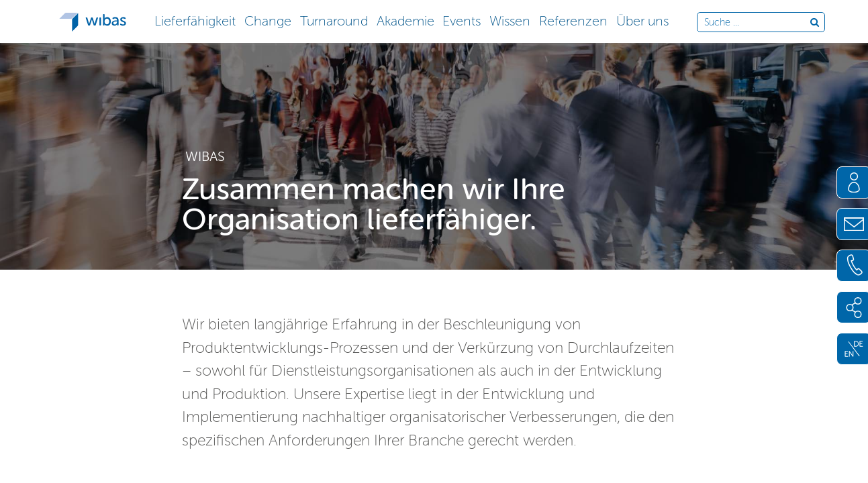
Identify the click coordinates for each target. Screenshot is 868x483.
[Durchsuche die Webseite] (757, 23)
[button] (195, 20)
